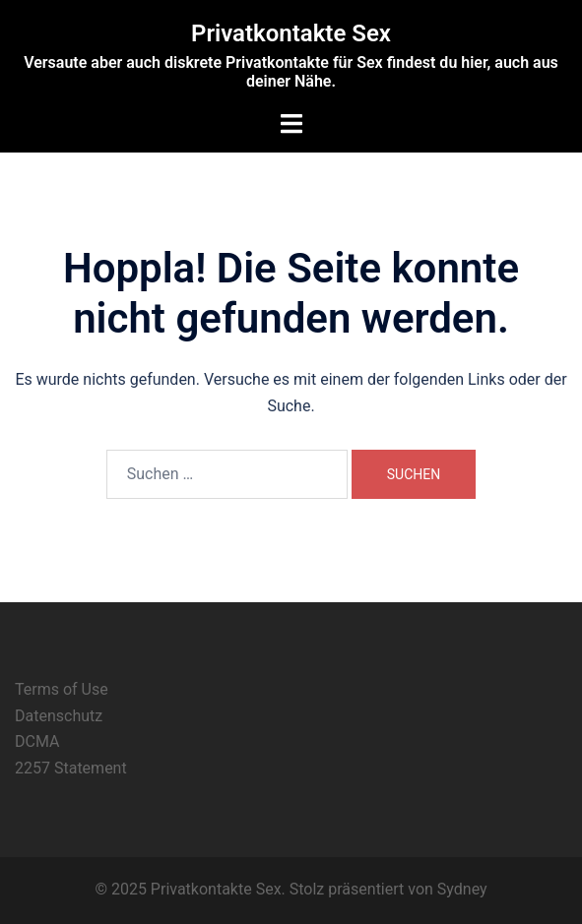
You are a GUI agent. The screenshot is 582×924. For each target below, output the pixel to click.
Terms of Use (62, 689)
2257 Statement (71, 768)
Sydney (462, 889)
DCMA (37, 741)
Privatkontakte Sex (291, 33)
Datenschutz (59, 716)
